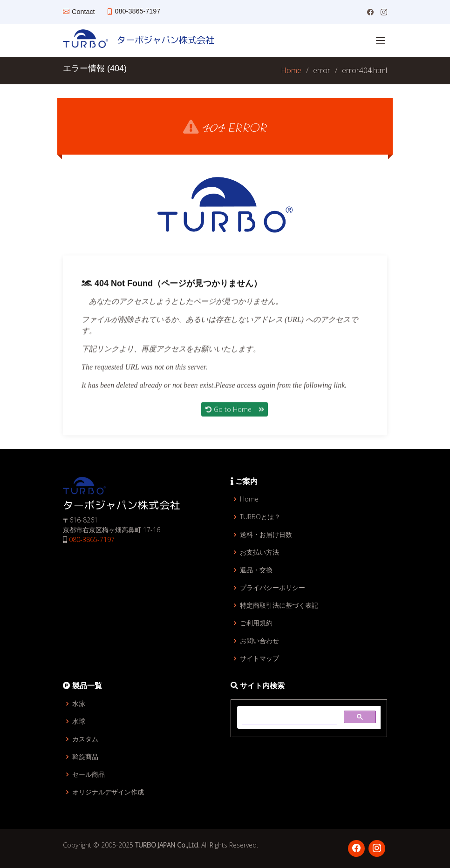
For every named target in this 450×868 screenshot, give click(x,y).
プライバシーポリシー (273, 588)
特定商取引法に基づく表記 (279, 605)
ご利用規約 (256, 623)
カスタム (85, 739)
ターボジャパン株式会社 (161, 40)
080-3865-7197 (92, 539)
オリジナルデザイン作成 (108, 792)
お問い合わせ (259, 641)
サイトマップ (259, 658)
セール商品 (89, 774)
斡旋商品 (85, 757)
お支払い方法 (259, 552)
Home (291, 70)
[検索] (289, 717)
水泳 (79, 704)
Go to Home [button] (235, 413)
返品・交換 (256, 570)
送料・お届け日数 (266, 535)
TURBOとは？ (260, 517)
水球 (79, 721)
